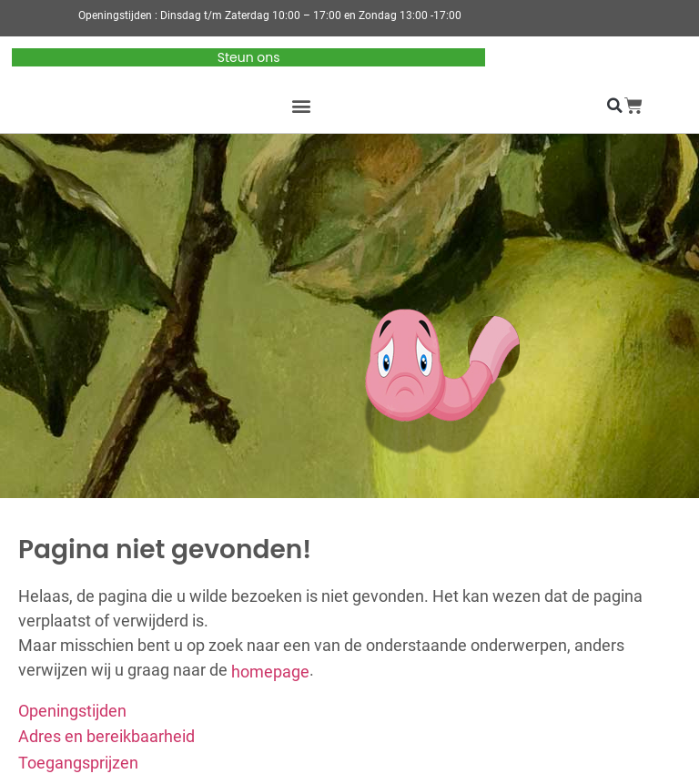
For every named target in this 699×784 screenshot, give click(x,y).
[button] (302, 106)
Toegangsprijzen (78, 763)
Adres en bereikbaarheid (106, 736)
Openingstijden (72, 710)
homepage (270, 671)
